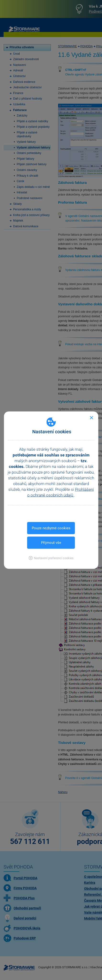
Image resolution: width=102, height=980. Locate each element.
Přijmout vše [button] (51, 542)
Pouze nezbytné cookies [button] (51, 528)
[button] (51, 558)
